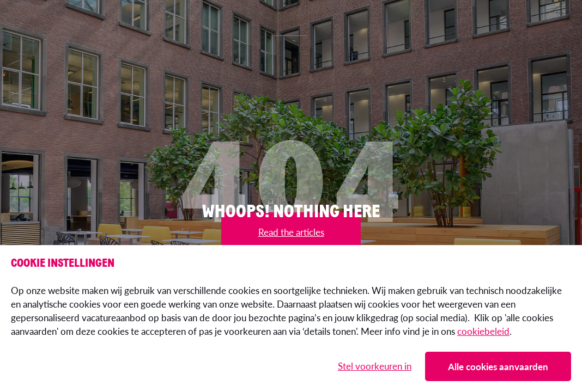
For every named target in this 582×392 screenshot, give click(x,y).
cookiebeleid (483, 331)
